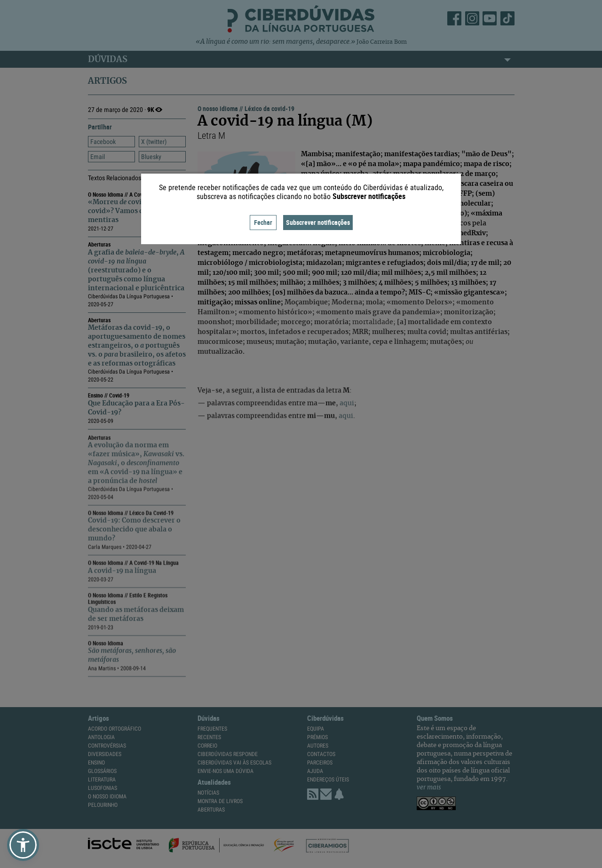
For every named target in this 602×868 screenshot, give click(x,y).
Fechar (263, 222)
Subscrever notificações (318, 222)
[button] (23, 845)
